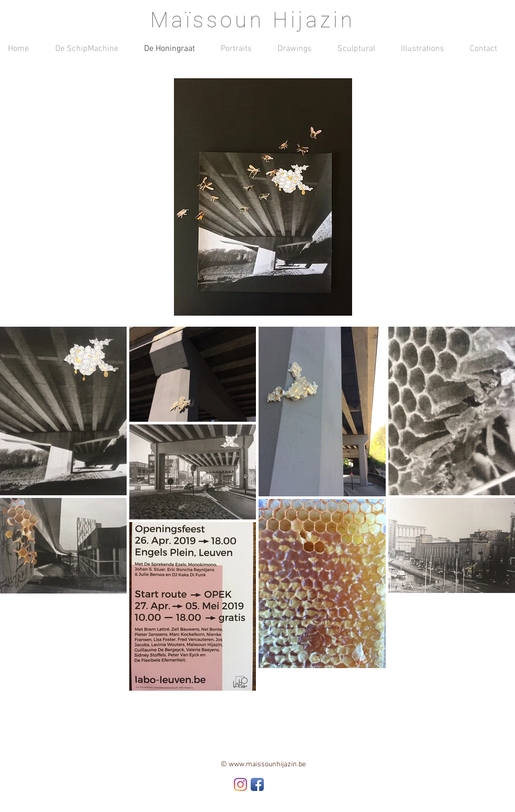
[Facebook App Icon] (257, 784)
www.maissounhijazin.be (267, 764)
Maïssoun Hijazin (253, 20)
